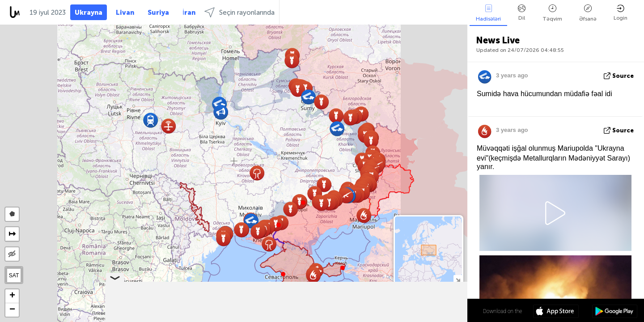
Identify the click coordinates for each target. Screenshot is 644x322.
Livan (125, 13)
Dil (522, 13)
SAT (14, 275)
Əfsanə (588, 13)
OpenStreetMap (417, 318)
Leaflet (325, 318)
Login (621, 13)
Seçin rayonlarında (239, 12)
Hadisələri (488, 13)
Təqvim (552, 13)
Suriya (158, 13)
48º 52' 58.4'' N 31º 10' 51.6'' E (432, 311)
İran (189, 13)
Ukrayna (89, 13)
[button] (303, 203)
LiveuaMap (383, 318)
